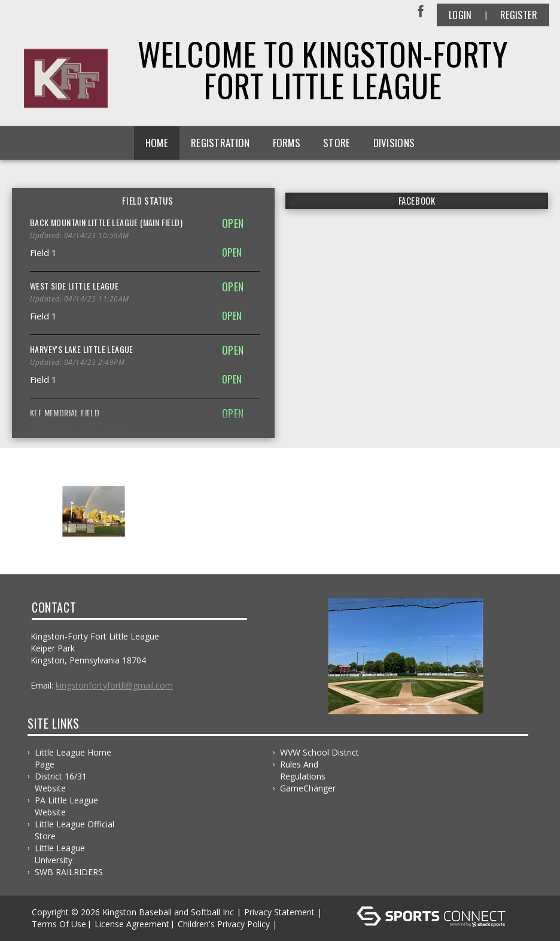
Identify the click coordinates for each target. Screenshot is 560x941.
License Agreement (132, 924)
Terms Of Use (59, 924)
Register (519, 15)
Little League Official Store (74, 830)
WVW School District (319, 752)
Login (460, 15)
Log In (297, 924)
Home (157, 143)
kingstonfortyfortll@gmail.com (114, 685)
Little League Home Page (73, 758)
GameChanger (308, 788)
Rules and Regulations (303, 770)
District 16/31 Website (61, 782)
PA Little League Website (66, 806)
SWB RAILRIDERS (69, 872)
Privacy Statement (279, 912)
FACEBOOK (417, 200)
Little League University (60, 854)
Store (337, 143)
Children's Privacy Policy (224, 924)
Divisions (394, 143)
